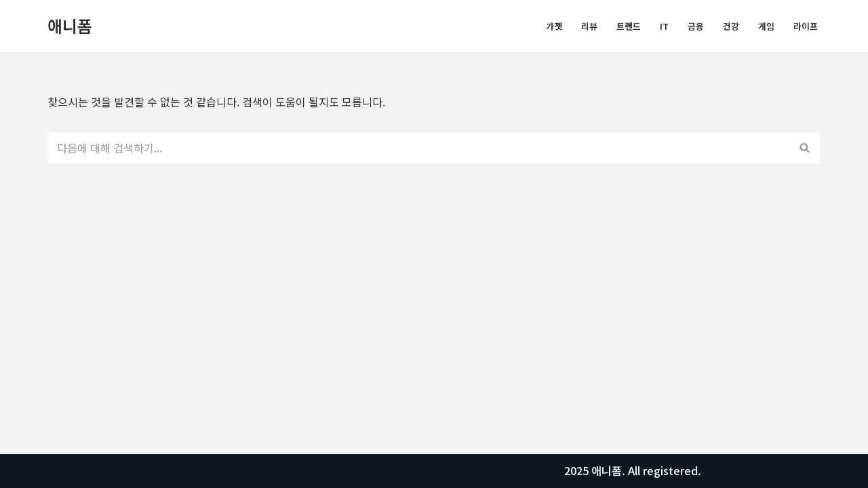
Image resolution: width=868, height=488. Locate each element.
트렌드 (629, 26)
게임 (766, 26)
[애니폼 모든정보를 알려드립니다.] (70, 26)
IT (664, 26)
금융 (696, 26)
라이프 (806, 26)
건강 (731, 26)
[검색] (419, 148)
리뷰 (589, 26)
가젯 (554, 26)
